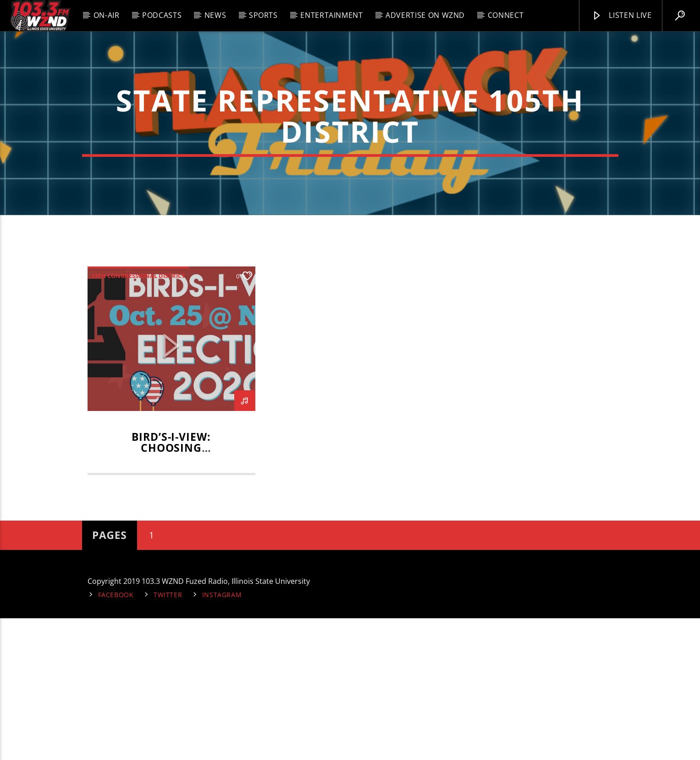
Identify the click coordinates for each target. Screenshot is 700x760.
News (215, 15)
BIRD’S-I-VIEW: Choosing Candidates (171, 590)
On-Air (107, 15)
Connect (506, 15)
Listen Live (622, 16)
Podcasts (162, 15)
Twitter (168, 737)
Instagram (222, 737)
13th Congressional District (138, 418)
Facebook (116, 737)
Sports (263, 15)
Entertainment (331, 15)
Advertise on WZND (425, 15)
